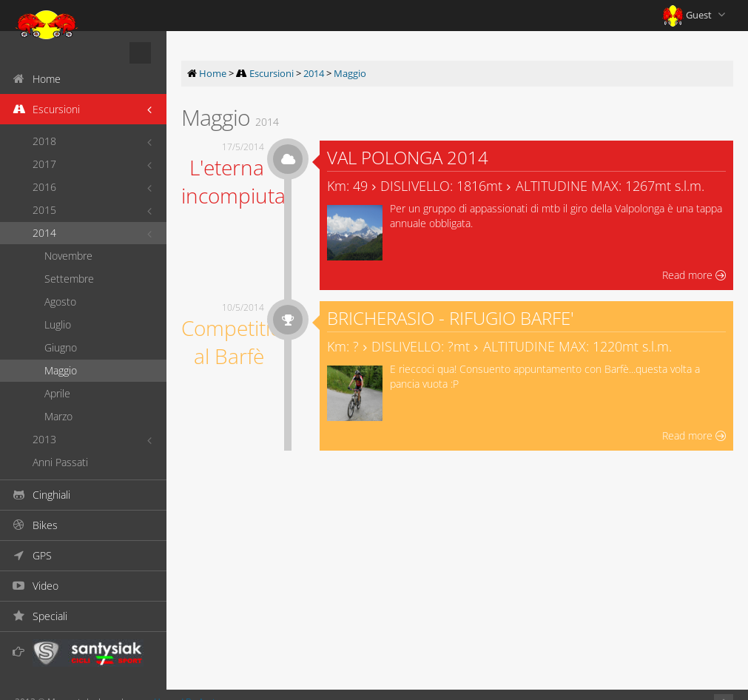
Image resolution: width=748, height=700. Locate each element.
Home (213, 73)
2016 (44, 187)
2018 (44, 141)
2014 (44, 233)
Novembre (68, 256)
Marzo (58, 416)
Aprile (57, 393)
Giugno (61, 347)
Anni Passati (60, 462)
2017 (44, 164)
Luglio (58, 324)
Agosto (60, 302)
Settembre (69, 279)
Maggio (61, 370)
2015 (44, 210)
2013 (44, 439)
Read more (694, 275)
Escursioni (272, 73)
